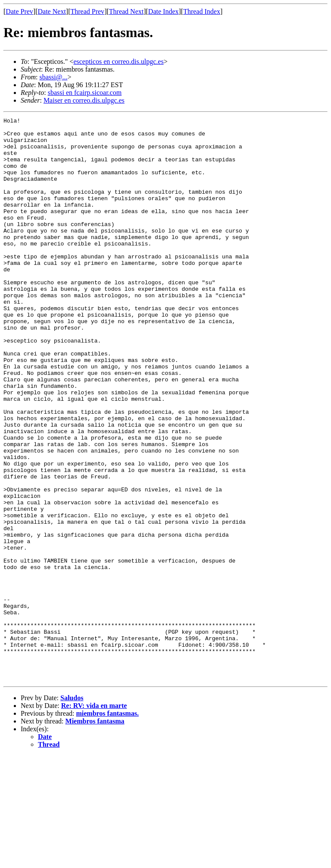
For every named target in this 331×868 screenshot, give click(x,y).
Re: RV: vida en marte (94, 818)
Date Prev (19, 11)
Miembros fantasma (95, 834)
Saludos (72, 810)
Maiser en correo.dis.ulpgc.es (84, 100)
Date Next (52, 11)
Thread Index (202, 11)
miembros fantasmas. (107, 826)
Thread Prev (87, 11)
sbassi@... (53, 77)
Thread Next (126, 11)
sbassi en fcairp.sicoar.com (85, 93)
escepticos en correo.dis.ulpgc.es (118, 61)
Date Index (164, 11)
